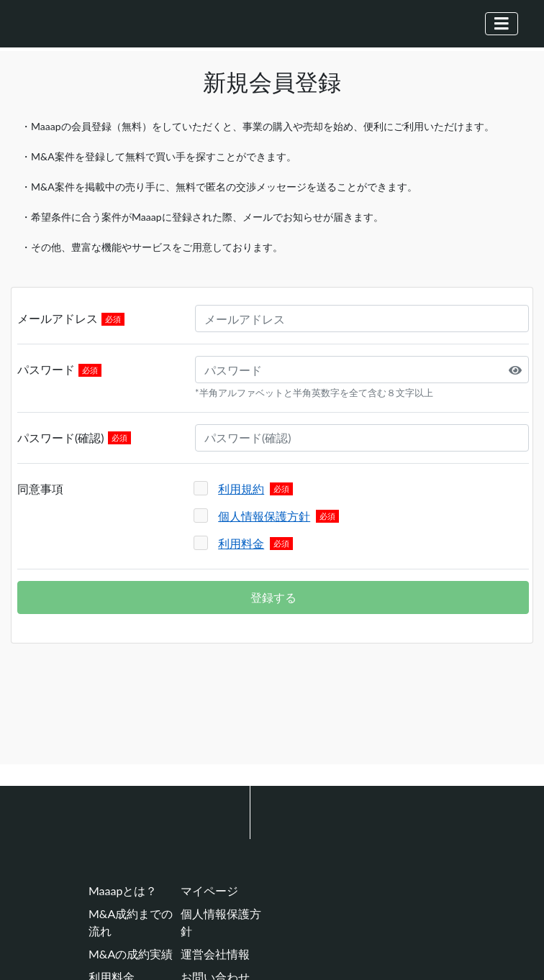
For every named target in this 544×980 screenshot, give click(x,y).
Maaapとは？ (123, 890)
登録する (273, 597)
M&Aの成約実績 (131, 954)
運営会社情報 (215, 954)
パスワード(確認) (61, 438)
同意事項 (40, 489)
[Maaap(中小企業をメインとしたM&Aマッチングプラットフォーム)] (76, 24)
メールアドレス (58, 318)
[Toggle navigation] (502, 24)
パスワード (46, 369)
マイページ (209, 890)
